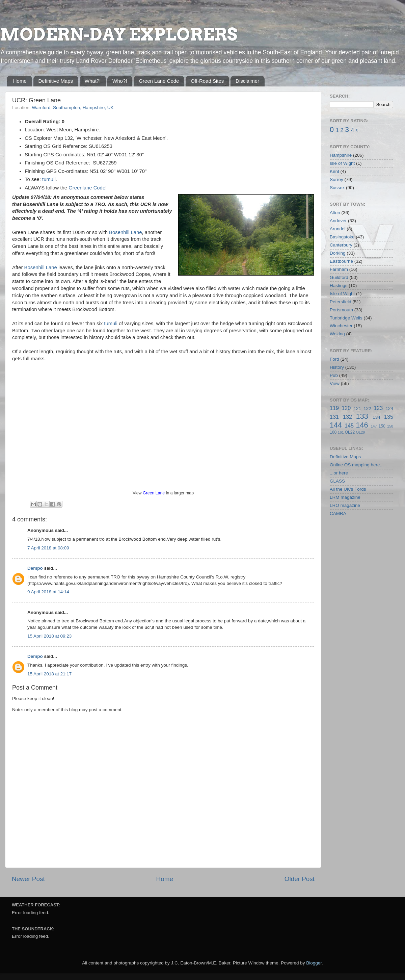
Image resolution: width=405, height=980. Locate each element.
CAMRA (338, 513)
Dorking (338, 253)
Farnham (339, 269)
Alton (335, 213)
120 (346, 408)
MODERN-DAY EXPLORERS (119, 34)
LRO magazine (345, 505)
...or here (339, 473)
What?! (93, 81)
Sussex (337, 188)
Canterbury (341, 245)
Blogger (314, 963)
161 (341, 432)
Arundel (338, 229)
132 (347, 417)
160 (333, 432)
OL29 (360, 432)
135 (389, 417)
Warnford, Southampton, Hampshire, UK (73, 108)
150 (382, 426)
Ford (334, 359)
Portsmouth (341, 310)
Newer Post (28, 879)
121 (357, 408)
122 (367, 408)
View (335, 383)
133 (362, 416)
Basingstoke (342, 237)
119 (334, 408)
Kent (334, 171)
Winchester (341, 326)
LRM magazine (345, 497)
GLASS (337, 481)
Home (20, 81)
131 (334, 417)
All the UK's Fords (348, 489)
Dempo (35, 568)
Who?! (120, 81)
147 (374, 426)
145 (349, 425)
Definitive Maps (56, 81)
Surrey (336, 179)
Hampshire (341, 155)
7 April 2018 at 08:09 (48, 548)
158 (390, 426)
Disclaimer (247, 81)
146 (362, 425)
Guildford (339, 277)
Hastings (339, 286)
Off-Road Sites (207, 81)
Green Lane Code (159, 81)
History (337, 367)
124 (389, 408)
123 (378, 408)
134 (376, 417)
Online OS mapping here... (357, 465)
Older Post (300, 879)
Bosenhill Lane (125, 232)
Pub (334, 375)
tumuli (49, 179)
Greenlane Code (87, 188)
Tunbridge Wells (346, 318)
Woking (337, 334)
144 (336, 425)
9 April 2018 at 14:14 (48, 592)
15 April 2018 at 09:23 (49, 636)
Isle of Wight (342, 163)
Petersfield (341, 302)
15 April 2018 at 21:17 (49, 674)
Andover (338, 221)
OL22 (350, 432)
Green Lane (154, 493)
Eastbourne (341, 261)
